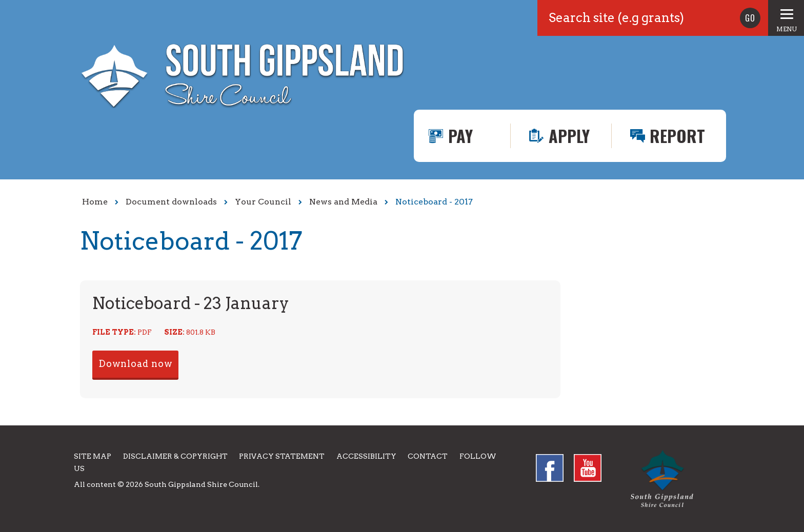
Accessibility (366, 456)
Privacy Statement (282, 456)
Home (95, 202)
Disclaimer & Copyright (175, 456)
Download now (135, 364)
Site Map (93, 456)
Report (677, 136)
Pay (460, 136)
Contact (428, 456)
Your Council (263, 202)
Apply (569, 136)
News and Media (343, 202)
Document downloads (171, 202)
